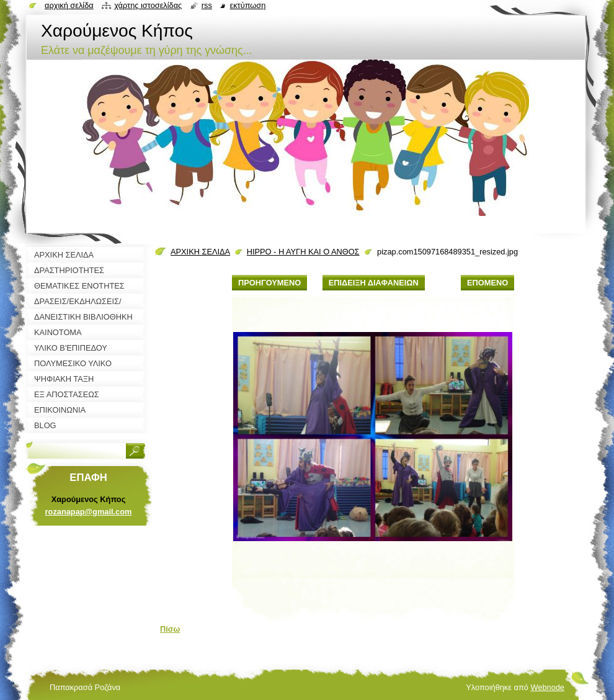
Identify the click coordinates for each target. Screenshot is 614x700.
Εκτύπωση (247, 5)
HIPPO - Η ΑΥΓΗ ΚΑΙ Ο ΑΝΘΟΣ (303, 252)
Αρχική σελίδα (69, 5)
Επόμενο (487, 283)
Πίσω (170, 629)
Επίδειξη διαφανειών (374, 283)
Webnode (547, 687)
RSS (207, 5)
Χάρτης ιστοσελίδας (148, 5)
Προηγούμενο (269, 283)
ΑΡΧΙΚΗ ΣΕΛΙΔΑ (200, 252)
